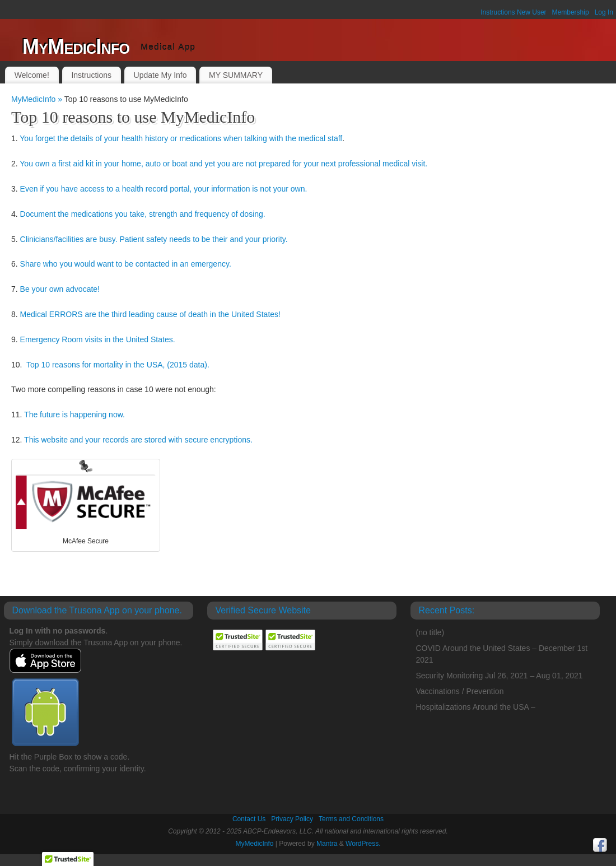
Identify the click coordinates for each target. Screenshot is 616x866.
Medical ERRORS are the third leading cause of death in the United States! (150, 314)
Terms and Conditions (351, 819)
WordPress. (363, 844)
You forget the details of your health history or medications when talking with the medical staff (181, 138)
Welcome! (32, 75)
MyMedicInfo (76, 47)
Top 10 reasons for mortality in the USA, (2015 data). (118, 365)
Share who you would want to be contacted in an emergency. (126, 264)
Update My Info (160, 75)
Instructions (91, 75)
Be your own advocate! (60, 289)
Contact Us (249, 819)
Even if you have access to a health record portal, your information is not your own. (164, 189)
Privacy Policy (292, 819)
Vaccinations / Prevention (460, 691)
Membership (571, 12)
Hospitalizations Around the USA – (476, 707)
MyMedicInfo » (38, 99)
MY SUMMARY (236, 75)
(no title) (430, 632)
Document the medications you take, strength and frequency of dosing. (143, 214)
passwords (85, 631)
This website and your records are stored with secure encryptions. (138, 440)
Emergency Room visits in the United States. (98, 339)
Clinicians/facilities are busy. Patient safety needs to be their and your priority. (154, 239)
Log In (604, 12)
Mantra (327, 844)
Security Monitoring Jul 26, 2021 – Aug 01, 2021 (500, 676)
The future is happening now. (74, 415)
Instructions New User (513, 12)
